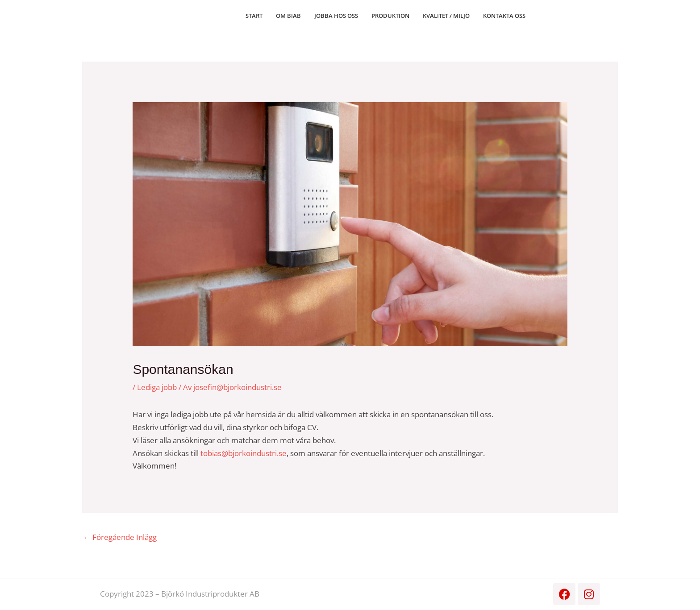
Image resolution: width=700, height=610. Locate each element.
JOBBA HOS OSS (336, 16)
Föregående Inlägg (120, 537)
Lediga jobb (157, 387)
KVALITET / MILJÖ (446, 16)
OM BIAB (288, 16)
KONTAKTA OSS (504, 16)
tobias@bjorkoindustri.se (244, 453)
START (254, 16)
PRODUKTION (390, 16)
